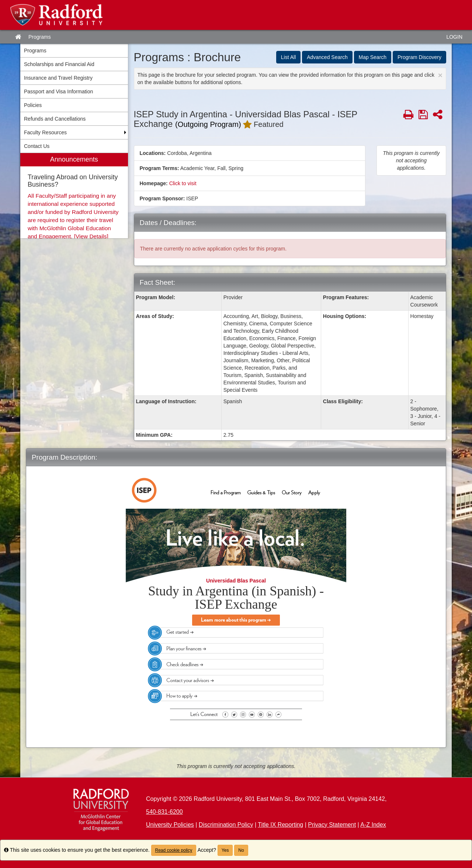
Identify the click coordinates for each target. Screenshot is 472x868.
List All (288, 57)
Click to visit (183, 183)
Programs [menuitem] (35, 51)
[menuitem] (74, 196)
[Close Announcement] (440, 75)
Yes (225, 850)
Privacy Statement (332, 825)
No (241, 850)
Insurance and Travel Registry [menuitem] (58, 78)
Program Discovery (419, 57)
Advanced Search (327, 57)
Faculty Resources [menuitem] (45, 132)
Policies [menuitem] (33, 105)
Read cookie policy (174, 850)
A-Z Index (373, 825)
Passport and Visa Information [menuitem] (58, 91)
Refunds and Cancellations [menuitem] (55, 119)
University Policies (170, 825)
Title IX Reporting (280, 825)
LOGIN (454, 37)
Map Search (373, 57)
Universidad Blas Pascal (236, 581)
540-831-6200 (164, 812)
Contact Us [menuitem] (37, 146)
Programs (40, 37)
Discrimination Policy (226, 825)
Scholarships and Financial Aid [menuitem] (59, 64)
